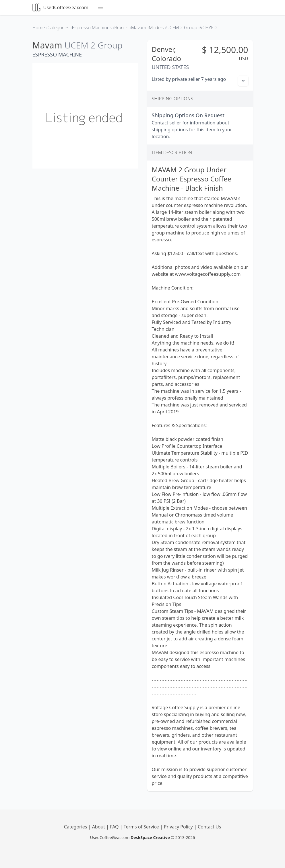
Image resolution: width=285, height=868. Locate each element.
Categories (76, 827)
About (99, 827)
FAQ (115, 827)
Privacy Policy (179, 827)
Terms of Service (142, 827)
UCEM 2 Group (93, 45)
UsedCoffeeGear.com (60, 7)
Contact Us (209, 827)
